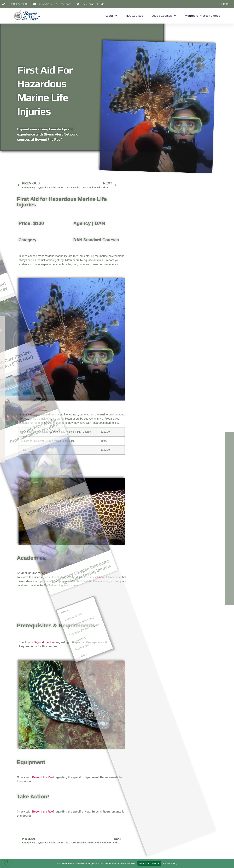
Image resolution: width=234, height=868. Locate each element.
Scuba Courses (164, 16)
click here (99, 580)
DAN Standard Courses (96, 242)
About (111, 16)
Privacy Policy (170, 863)
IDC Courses (135, 16)
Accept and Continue (149, 863)
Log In (225, 4)
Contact (14, 696)
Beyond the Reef (43, 780)
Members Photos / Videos (202, 16)
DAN (100, 226)
